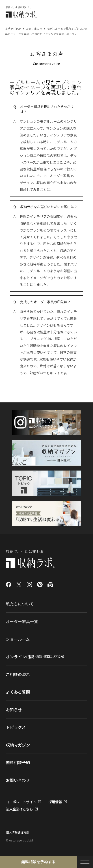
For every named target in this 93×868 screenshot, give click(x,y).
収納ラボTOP (13, 28)
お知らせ (14, 710)
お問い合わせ (18, 780)
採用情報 (55, 802)
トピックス (16, 727)
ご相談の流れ (18, 674)
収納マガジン (18, 745)
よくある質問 (18, 692)
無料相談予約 (18, 762)
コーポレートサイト (21, 802)
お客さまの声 (34, 28)
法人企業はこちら (19, 809)
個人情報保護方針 (17, 832)
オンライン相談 (35, 656)
